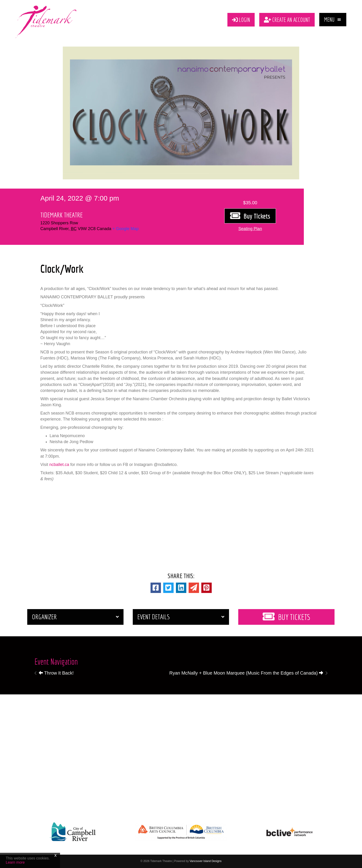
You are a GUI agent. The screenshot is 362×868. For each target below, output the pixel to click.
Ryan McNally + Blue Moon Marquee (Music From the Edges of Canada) (246, 673)
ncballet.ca (59, 465)
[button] (333, 20)
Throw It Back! (56, 673)
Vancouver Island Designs (206, 861)
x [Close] (55, 855)
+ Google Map (126, 229)
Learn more (15, 862)
